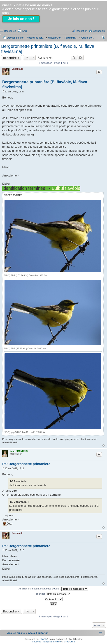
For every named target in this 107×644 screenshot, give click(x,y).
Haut (104, 446)
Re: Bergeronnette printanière (26, 464)
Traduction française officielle (46, 642)
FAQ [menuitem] (24, 31)
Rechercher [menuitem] (103, 38)
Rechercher (74, 58)
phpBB (43, 639)
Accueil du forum (36, 38)
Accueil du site (15, 38)
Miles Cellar (70, 642)
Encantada (17, 69)
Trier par (53, 594)
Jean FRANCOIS (19, 451)
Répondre (10, 58)
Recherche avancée (80, 58)
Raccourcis (10, 31)
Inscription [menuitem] (81, 31)
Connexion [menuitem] (99, 31)
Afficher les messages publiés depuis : (53, 589)
